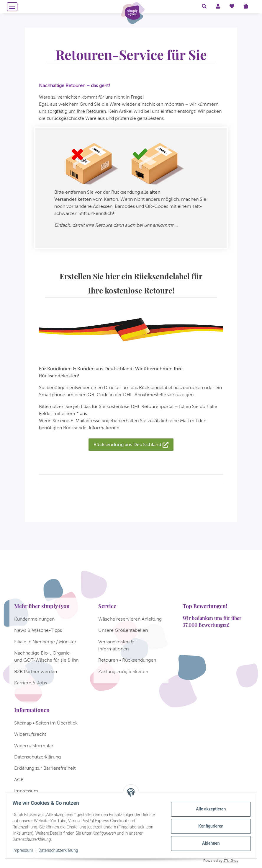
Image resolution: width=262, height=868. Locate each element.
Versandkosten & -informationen (118, 645)
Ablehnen (209, 843)
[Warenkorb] (248, 6)
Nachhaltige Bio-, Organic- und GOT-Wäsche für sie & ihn (46, 656)
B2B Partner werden (36, 672)
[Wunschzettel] (232, 6)
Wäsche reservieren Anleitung (130, 619)
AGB (19, 780)
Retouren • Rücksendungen (127, 660)
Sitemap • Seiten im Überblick (46, 723)
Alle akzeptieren (209, 809)
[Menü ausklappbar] (12, 7)
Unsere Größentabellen (123, 630)
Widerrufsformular (34, 746)
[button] (204, 6)
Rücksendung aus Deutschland (131, 445)
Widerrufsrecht (30, 734)
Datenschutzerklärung (60, 850)
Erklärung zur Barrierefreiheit (45, 768)
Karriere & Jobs (31, 683)
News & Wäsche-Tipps (38, 630)
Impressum (25, 850)
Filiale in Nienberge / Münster (45, 642)
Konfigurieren (209, 826)
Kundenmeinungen (34, 619)
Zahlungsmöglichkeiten (123, 672)
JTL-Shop (231, 861)
